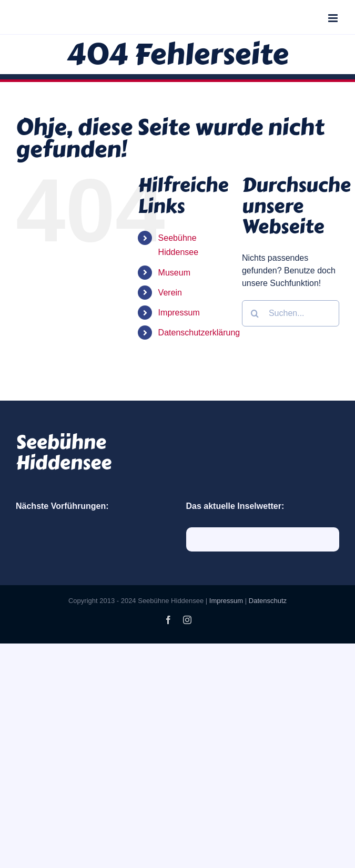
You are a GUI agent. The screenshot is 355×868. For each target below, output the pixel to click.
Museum (174, 273)
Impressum (179, 313)
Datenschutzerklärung (199, 333)
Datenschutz (268, 601)
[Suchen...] (291, 313)
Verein (170, 293)
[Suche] (255, 313)
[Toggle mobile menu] (334, 18)
